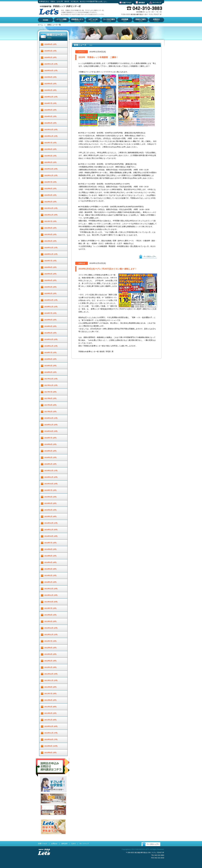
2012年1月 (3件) (50, 667)
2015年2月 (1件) (50, 510)
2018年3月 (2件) (50, 366)
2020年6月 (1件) (50, 267)
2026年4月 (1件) (50, 44)
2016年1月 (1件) (50, 464)
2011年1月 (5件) (50, 720)
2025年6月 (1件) (50, 77)
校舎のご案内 (137, 25)
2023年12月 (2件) (51, 130)
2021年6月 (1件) (50, 228)
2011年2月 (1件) (50, 713)
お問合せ (151, 25)
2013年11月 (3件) (51, 595)
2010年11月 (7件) (51, 733)
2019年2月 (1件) (50, 333)
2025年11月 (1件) (51, 64)
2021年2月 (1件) (50, 241)
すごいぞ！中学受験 (48, 794)
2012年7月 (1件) (50, 641)
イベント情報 (59, 25)
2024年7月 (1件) (50, 103)
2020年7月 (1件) (50, 261)
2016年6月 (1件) (50, 444)
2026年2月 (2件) (50, 57)
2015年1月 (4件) (50, 516)
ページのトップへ (145, 260)
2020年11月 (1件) (51, 254)
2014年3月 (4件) (50, 569)
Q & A (73, 844)
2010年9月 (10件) (51, 746)
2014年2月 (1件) (50, 576)
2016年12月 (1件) (51, 418)
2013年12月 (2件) (51, 589)
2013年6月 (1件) (50, 615)
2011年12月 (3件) (51, 674)
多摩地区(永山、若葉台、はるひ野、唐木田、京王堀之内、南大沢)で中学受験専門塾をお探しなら (48, 23)
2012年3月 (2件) (50, 654)
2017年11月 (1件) (51, 385)
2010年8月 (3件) (50, 753)
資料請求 (137, 6)
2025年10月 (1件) (51, 71)
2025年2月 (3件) (50, 90)
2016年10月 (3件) (51, 431)
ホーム (40, 25)
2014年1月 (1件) (50, 582)
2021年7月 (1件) (50, 221)
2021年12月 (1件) (51, 208)
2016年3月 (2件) (50, 451)
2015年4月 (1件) (50, 497)
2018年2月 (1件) (50, 372)
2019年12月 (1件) (51, 300)
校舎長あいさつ (75, 25)
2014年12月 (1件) (51, 523)
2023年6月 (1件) (50, 149)
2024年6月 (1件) (50, 110)
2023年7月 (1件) (50, 143)
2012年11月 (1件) (51, 635)
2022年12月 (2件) (51, 169)
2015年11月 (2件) (51, 477)
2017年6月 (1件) (50, 398)
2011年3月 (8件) (50, 707)
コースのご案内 (107, 25)
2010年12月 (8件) (51, 726)
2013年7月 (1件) (50, 608)
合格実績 (120, 25)
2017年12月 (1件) (51, 379)
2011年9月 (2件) (50, 687)
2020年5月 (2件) (50, 274)
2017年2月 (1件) (50, 412)
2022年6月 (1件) (50, 189)
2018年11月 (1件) (51, 346)
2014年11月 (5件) (51, 530)
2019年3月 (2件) (50, 326)
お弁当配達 (45, 817)
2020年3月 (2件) (50, 287)
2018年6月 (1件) (50, 359)
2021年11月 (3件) (51, 215)
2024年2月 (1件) (50, 123)
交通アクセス (123, 6)
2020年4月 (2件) (50, 280)
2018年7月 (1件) (50, 353)
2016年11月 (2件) (51, 425)
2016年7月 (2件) (50, 438)
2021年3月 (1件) (50, 234)
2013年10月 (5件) (51, 602)
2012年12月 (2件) (51, 628)
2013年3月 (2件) (50, 621)
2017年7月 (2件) (50, 392)
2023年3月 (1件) (50, 156)
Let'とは (88, 25)
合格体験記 (45, 806)
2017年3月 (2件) (50, 405)
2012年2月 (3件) (50, 661)
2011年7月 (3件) (50, 694)
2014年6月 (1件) (50, 549)
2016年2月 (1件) (50, 457)
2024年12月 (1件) (51, 97)
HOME (40, 25)
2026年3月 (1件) (50, 51)
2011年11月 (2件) (51, 680)
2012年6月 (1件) (50, 648)
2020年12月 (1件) (51, 248)
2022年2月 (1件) (50, 202)
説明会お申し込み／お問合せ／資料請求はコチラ (53, 780)
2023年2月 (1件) (50, 162)
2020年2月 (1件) (50, 294)
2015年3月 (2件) (50, 503)
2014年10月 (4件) (51, 536)
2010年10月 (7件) (51, 739)
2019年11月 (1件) (51, 307)
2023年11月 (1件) (51, 136)
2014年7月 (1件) (50, 543)
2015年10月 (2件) (51, 484)
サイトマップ (153, 6)
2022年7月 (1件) (50, 182)
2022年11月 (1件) (51, 175)
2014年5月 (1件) (50, 556)
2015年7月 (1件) (50, 490)
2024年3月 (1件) (50, 116)
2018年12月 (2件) (51, 339)
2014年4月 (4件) (50, 562)
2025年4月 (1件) (50, 84)
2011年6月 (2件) (50, 700)
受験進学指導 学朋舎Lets (44, 859)
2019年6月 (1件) (50, 320)
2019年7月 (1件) (50, 313)
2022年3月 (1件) (50, 195)
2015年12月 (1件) (51, 471)
